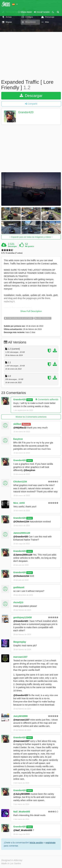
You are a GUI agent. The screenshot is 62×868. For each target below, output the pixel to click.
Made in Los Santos (11, 863)
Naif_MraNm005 (22, 812)
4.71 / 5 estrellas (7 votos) (12, 253)
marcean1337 (20, 657)
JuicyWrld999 (20, 716)
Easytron (18, 439)
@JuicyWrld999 (22, 794)
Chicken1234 (20, 482)
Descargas (12, 246)
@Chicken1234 (21, 522)
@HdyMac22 (20, 428)
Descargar (31, 96)
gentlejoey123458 (23, 617)
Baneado (26, 424)
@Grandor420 (21, 537)
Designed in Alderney (12, 860)
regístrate (50, 843)
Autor (30, 400)
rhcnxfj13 (18, 602)
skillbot (17, 424)
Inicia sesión (36, 843)
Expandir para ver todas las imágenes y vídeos (31, 237)
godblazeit (19, 587)
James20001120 (22, 533)
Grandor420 (26, 112)
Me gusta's (29, 246)
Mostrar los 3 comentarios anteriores (31, 417)
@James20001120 (23, 555)
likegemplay (20, 642)
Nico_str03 (19, 503)
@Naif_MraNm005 (23, 830)
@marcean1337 (21, 720)
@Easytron (29, 470)
